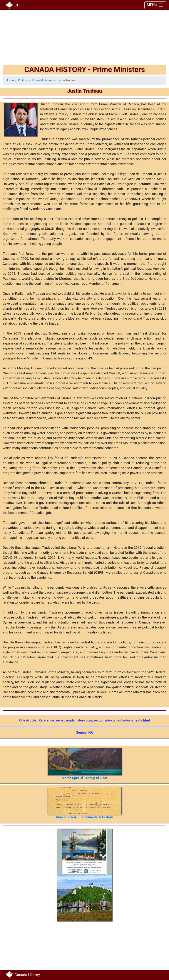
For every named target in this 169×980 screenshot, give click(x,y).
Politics (23, 80)
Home (10, 80)
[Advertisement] (84, 39)
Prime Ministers (42, 80)
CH (17, 5)
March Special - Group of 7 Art (85, 778)
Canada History (27, 975)
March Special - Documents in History (85, 817)
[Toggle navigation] (161, 975)
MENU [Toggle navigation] (155, 5)
